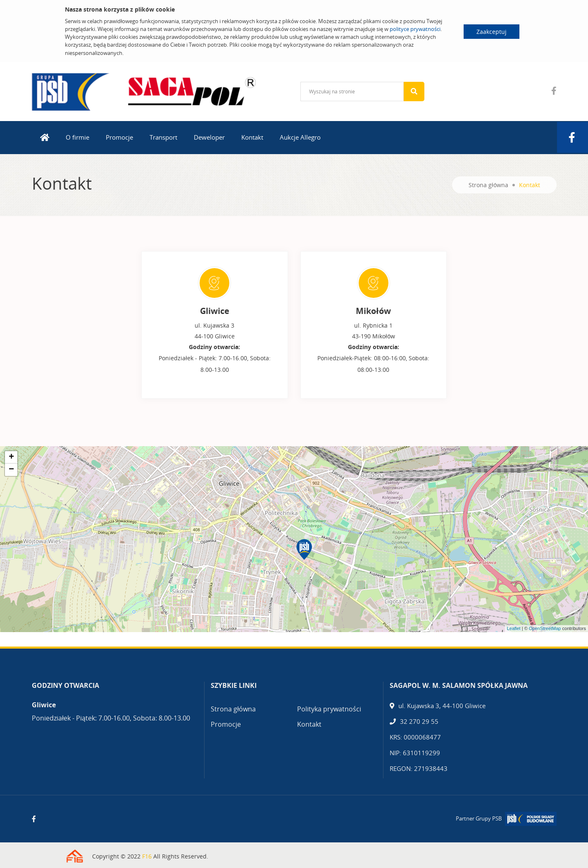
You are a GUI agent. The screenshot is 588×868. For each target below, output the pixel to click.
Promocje (119, 137)
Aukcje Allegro (300, 137)
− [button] (11, 470)
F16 (147, 856)
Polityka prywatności (329, 709)
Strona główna (488, 185)
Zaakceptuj (492, 32)
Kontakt (252, 137)
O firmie (77, 137)
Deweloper (209, 137)
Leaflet (514, 628)
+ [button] (11, 457)
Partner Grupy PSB (479, 818)
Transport (163, 137)
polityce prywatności (415, 29)
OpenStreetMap (545, 628)
